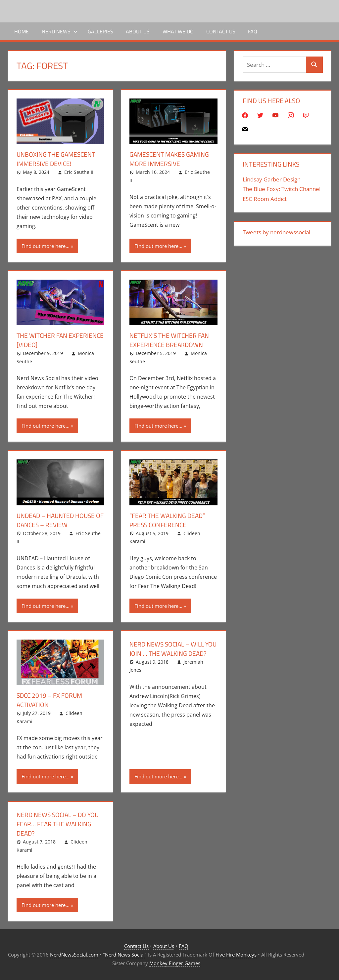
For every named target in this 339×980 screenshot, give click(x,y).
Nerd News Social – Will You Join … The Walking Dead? (169, 653)
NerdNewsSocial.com (74, 955)
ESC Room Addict (265, 199)
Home (22, 31)
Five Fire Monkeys (236, 955)
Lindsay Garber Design (272, 179)
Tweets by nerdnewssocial (276, 232)
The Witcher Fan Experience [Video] (46, 340)
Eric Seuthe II (79, 172)
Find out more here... (46, 246)
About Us (138, 31)
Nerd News (60, 31)
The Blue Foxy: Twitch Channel (282, 189)
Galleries (100, 31)
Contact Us (221, 31)
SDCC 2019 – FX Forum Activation (51, 700)
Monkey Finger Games (175, 963)
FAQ (253, 31)
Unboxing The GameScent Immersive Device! (58, 159)
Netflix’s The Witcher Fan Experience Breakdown (171, 340)
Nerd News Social (125, 955)
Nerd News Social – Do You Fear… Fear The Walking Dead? (60, 824)
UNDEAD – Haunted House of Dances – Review (58, 520)
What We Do (178, 31)
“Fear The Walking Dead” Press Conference (169, 520)
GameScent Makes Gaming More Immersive (171, 159)
